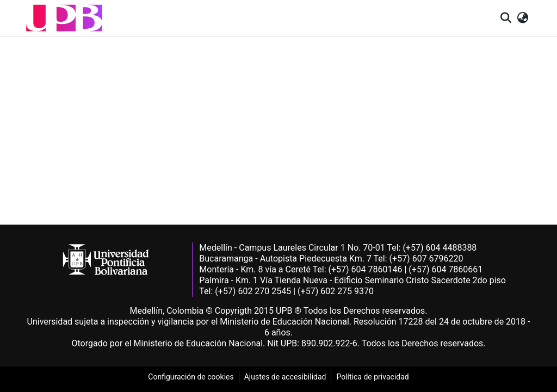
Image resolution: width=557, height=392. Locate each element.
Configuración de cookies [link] (191, 377)
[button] (64, 18)
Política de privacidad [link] (372, 377)
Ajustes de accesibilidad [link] (285, 377)
